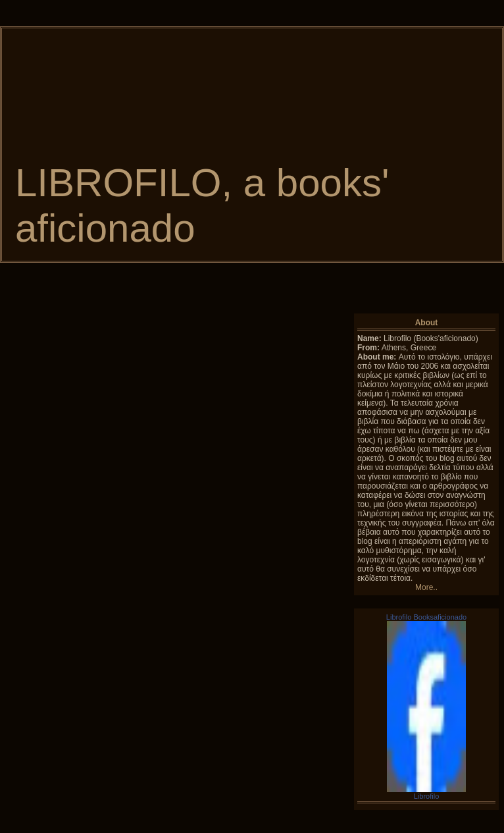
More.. (426, 587)
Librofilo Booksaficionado (426, 617)
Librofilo (427, 796)
